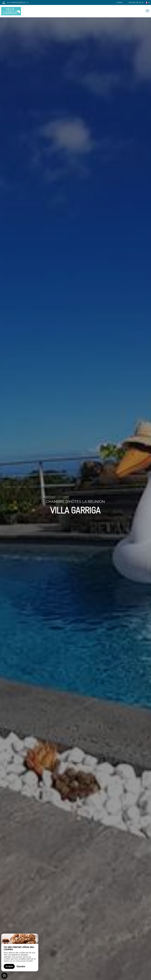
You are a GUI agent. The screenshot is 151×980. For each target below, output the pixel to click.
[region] (20, 952)
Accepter (9, 966)
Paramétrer (21, 966)
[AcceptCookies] (4, 976)
